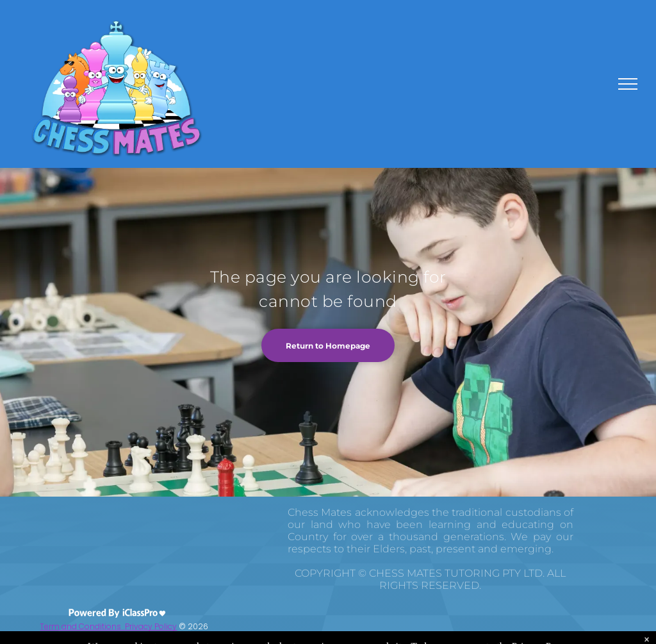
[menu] (628, 84)
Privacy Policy (151, 626)
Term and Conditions (82, 626)
